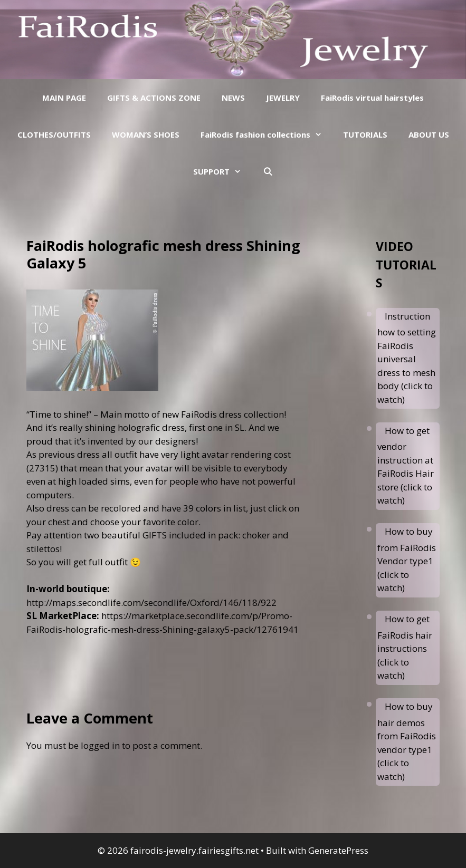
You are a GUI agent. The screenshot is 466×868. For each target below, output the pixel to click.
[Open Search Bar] (267, 171)
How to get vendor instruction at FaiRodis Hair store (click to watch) (406, 466)
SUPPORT (222, 171)
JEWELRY (283, 98)
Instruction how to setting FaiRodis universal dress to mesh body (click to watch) (407, 358)
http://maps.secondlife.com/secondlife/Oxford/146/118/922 (151, 602)
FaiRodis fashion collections (267, 134)
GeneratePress (338, 850)
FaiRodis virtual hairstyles (372, 98)
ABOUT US (429, 134)
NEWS (233, 98)
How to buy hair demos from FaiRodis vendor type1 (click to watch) (407, 741)
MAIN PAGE (64, 98)
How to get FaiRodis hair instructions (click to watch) (405, 647)
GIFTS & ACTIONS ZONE (154, 98)
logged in (100, 745)
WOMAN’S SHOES (146, 134)
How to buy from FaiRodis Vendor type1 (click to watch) (407, 560)
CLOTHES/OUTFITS (54, 134)
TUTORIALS (365, 134)
